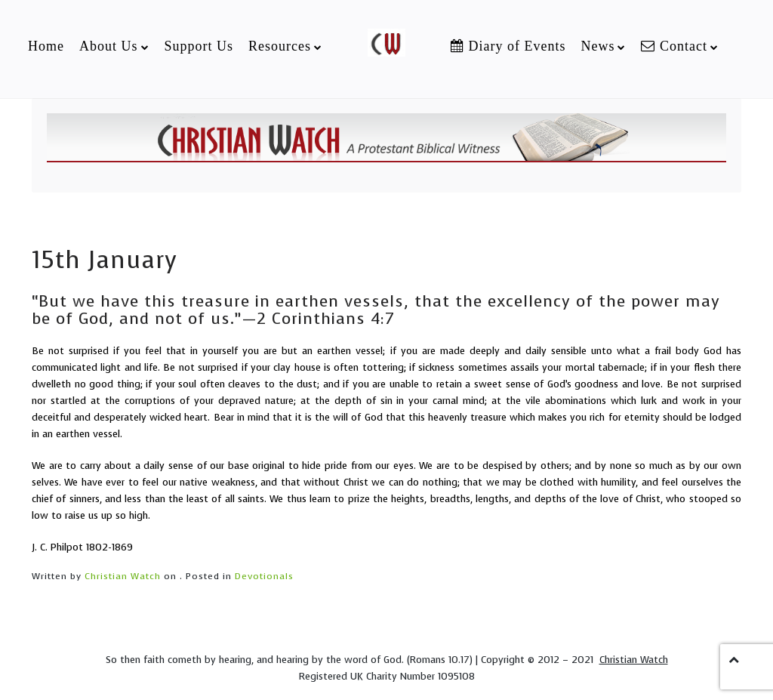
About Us (109, 46)
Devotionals (264, 576)
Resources (280, 46)
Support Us (199, 46)
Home (46, 46)
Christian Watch (123, 576)
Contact (674, 46)
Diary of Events (508, 46)
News (597, 46)
